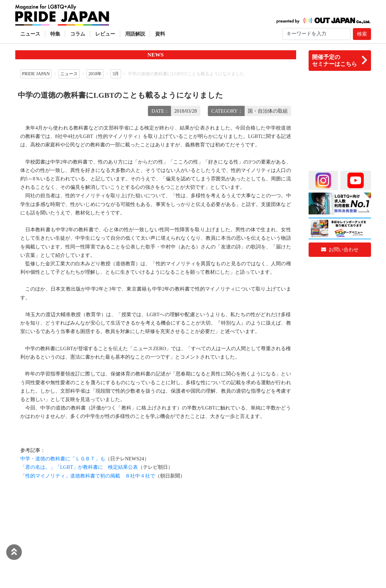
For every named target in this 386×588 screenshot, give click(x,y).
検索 (362, 34)
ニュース (30, 34)
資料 (160, 34)
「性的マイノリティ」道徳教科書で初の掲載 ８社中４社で (88, 476)
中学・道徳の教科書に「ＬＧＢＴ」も (63, 459)
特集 (55, 34)
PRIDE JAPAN (36, 74)
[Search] (316, 34)
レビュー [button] (105, 34)
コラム (78, 34)
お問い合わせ (340, 250)
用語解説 (135, 34)
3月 (116, 74)
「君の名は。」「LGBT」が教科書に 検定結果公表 (79, 467)
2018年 (95, 74)
